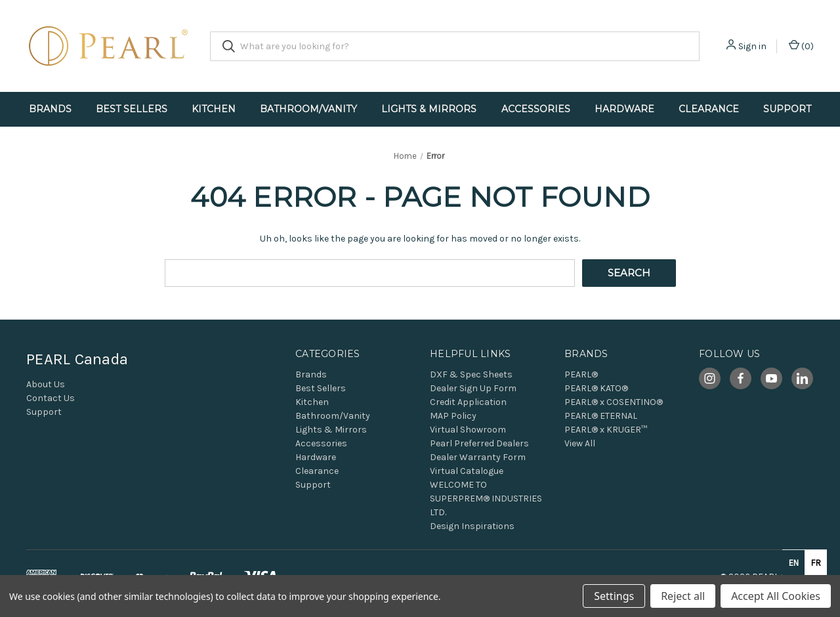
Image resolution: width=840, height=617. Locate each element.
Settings (614, 596)
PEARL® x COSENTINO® (614, 402)
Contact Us (51, 398)
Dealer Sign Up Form (473, 388)
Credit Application (468, 402)
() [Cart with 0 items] (801, 46)
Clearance (709, 109)
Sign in (752, 46)
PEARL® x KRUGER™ (606, 430)
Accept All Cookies (776, 596)
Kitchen (214, 109)
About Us (46, 384)
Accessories (536, 109)
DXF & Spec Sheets (471, 374)
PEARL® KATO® (596, 388)
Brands (50, 109)
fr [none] (816, 563)
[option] (816, 563)
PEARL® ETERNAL (601, 416)
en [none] (794, 563)
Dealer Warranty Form (478, 457)
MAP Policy (453, 416)
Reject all (683, 596)
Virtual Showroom (468, 430)
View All (580, 443)
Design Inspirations (472, 526)
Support (787, 109)
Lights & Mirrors (429, 109)
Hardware (624, 109)
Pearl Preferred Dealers (479, 443)
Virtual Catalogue (467, 471)
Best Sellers (132, 109)
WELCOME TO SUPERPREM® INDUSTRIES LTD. (486, 499)
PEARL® (581, 374)
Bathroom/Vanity (308, 109)
